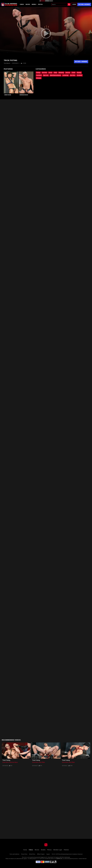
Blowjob (39, 78)
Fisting (38, 73)
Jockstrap (65, 75)
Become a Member (84, 4)
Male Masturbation (55, 75)
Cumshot (39, 75)
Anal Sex (44, 73)
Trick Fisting (6, 760)
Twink (73, 73)
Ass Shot (73, 75)
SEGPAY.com (59, 859)
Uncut (50, 73)
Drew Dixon (8, 95)
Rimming (61, 73)
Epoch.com (14, 859)
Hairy (55, 73)
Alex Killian (42, 762)
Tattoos (68, 73)
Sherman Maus (24, 95)
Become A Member (81, 62)
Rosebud (79, 75)
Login (74, 4)
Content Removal (83, 859)
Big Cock (46, 75)
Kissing (79, 73)
